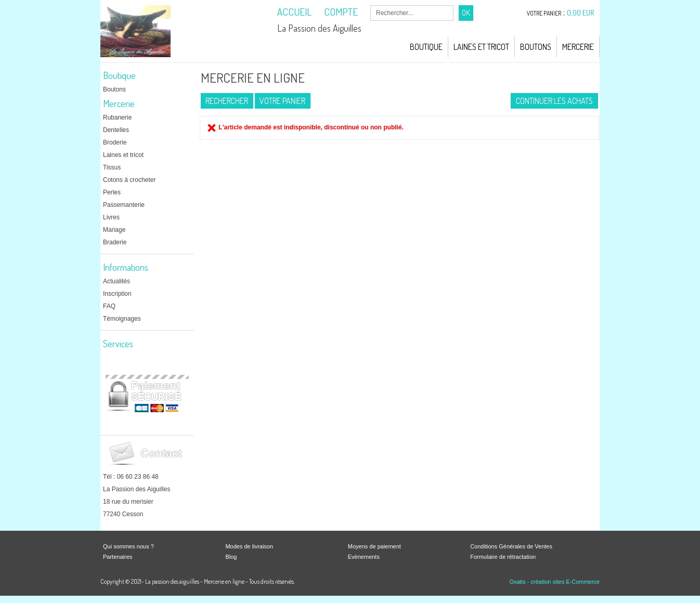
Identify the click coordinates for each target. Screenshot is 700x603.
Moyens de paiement (374, 546)
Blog (231, 557)
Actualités (116, 281)
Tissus (112, 167)
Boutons (536, 47)
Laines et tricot (123, 155)
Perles (112, 192)
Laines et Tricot (481, 47)
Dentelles (116, 130)
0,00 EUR (581, 13)
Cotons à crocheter (129, 180)
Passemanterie (124, 205)
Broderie (115, 142)
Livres (111, 217)
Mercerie (578, 47)
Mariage (114, 230)
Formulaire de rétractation (503, 557)
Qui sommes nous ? (128, 546)
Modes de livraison (249, 546)
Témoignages (122, 319)
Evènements (364, 557)
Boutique (426, 47)
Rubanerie (117, 117)
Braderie (115, 242)
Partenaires (118, 557)
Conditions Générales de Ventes (511, 546)
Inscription (117, 294)
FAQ (109, 306)
